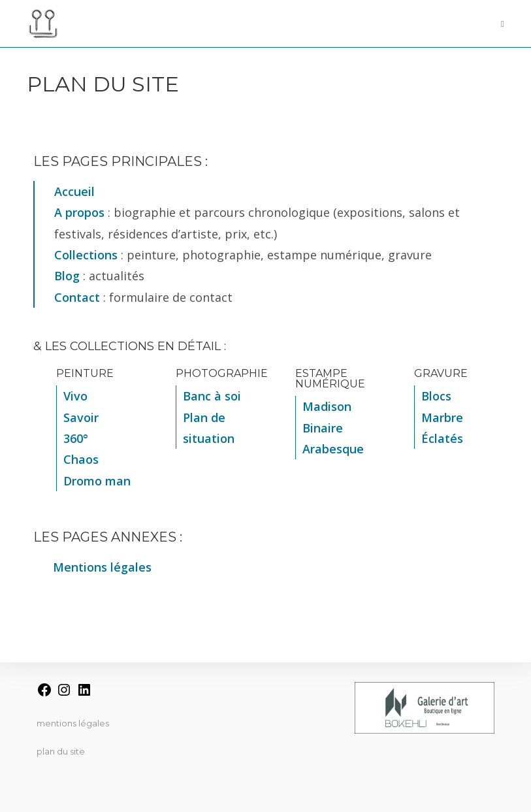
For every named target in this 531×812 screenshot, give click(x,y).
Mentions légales (73, 723)
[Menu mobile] (498, 24)
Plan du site (61, 751)
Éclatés (442, 438)
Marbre (442, 417)
